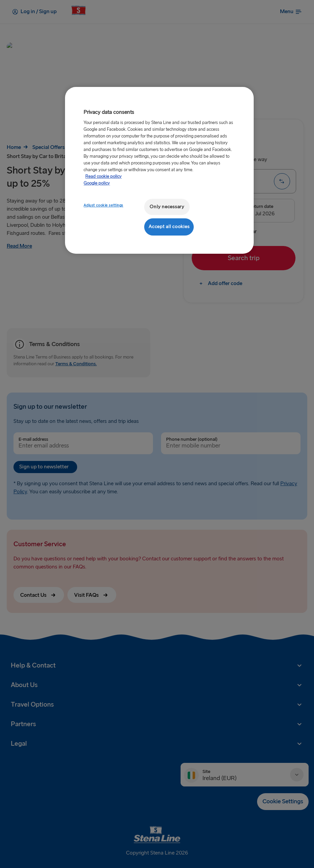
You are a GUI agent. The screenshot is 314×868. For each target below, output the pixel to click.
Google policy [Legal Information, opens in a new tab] (97, 183)
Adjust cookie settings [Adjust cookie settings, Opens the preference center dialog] (103, 205)
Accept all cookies (169, 227)
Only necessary (167, 207)
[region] (159, 170)
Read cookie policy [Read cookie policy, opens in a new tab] (103, 177)
